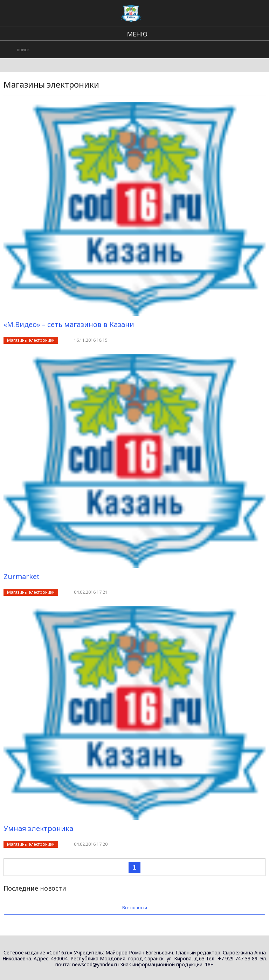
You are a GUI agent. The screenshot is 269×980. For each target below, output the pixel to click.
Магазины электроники (31, 340)
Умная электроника (38, 828)
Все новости (134, 908)
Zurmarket (22, 576)
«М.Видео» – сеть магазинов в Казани (69, 324)
